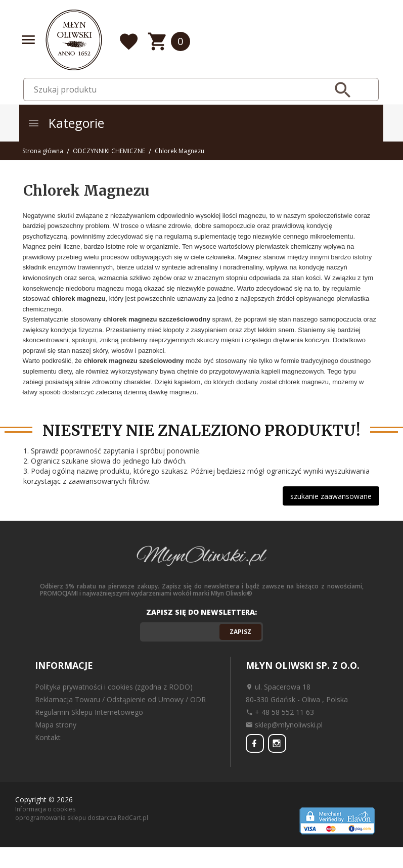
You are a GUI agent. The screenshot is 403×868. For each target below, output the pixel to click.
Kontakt (48, 737)
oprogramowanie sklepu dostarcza (66, 818)
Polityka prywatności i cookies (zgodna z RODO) (114, 687)
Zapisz (240, 632)
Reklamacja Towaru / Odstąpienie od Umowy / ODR (120, 699)
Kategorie (66, 123)
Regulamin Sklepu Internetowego (89, 712)
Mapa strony (56, 725)
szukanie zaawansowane (331, 496)
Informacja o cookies (45, 809)
